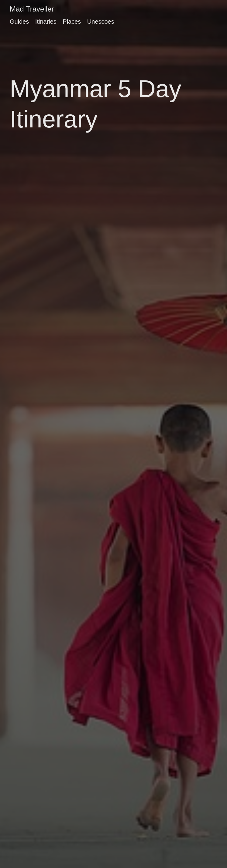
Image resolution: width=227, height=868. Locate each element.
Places (72, 22)
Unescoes (101, 22)
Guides (19, 22)
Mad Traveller (32, 9)
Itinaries (46, 22)
